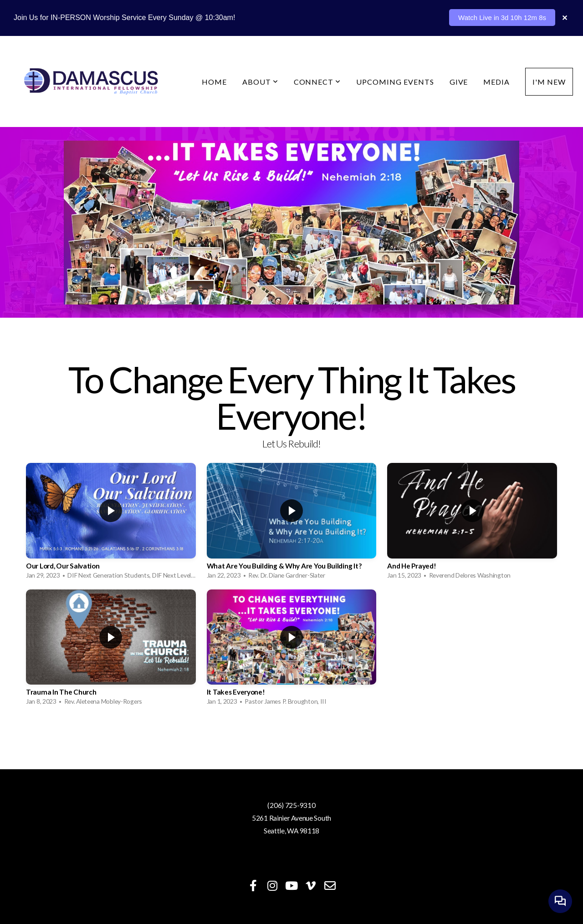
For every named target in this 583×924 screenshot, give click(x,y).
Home (214, 82)
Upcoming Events (395, 82)
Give (459, 82)
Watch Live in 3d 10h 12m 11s (500, 18)
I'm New (549, 82)
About (260, 82)
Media (496, 82)
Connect (317, 82)
